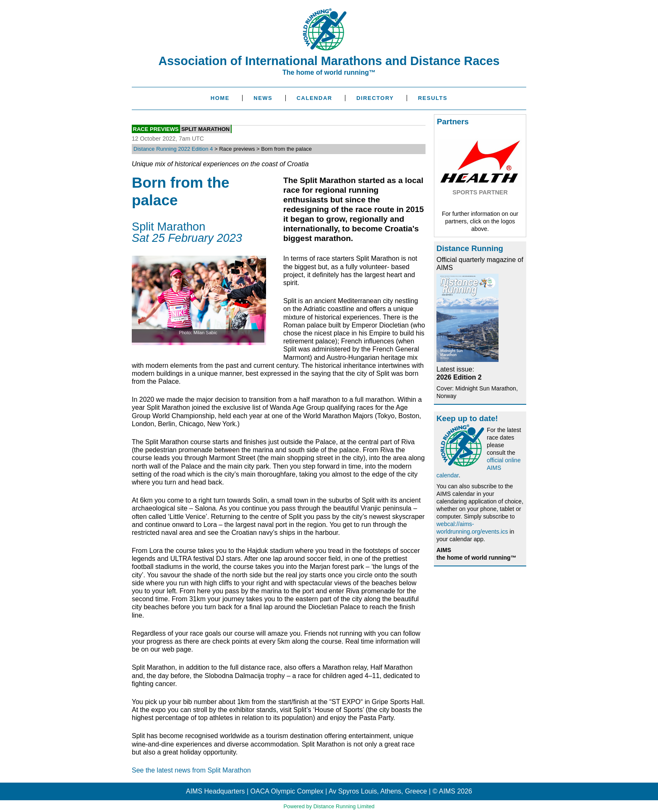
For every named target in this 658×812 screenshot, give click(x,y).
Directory (375, 98)
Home (220, 98)
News (263, 98)
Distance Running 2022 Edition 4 (173, 149)
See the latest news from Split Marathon (191, 770)
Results (433, 98)
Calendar (315, 98)
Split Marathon (205, 129)
